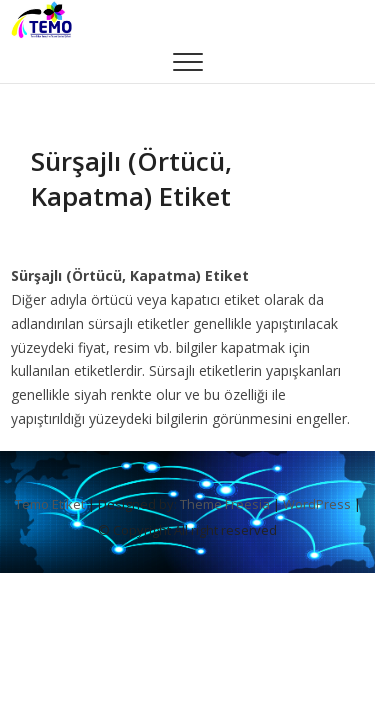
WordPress (317, 504)
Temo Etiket (50, 504)
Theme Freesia (225, 504)
